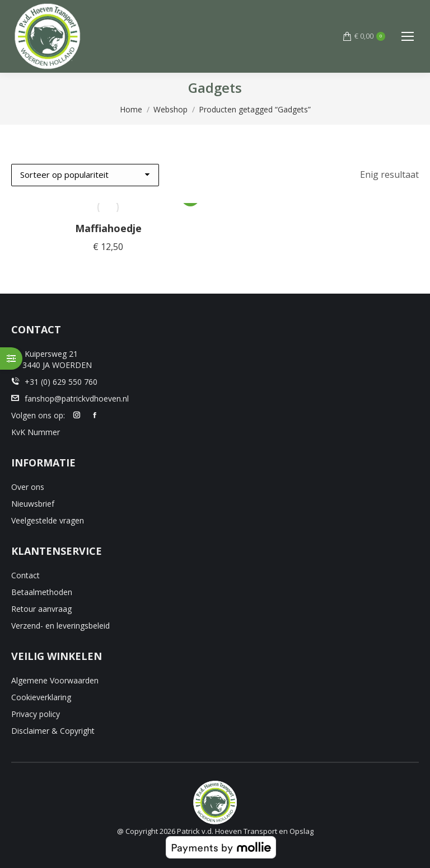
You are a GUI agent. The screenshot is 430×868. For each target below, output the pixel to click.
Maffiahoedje (108, 228)
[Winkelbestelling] (85, 175)
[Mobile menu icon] (408, 36)
